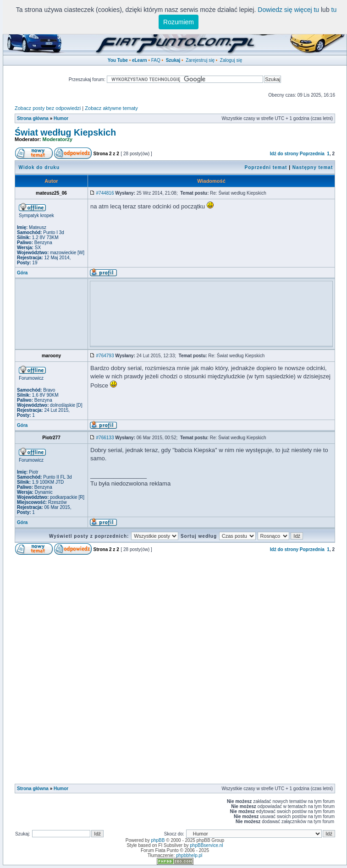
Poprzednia (312, 154)
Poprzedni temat (266, 167)
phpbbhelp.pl (189, 855)
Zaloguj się (231, 60)
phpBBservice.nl (206, 845)
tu (334, 10)
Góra (22, 273)
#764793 (105, 356)
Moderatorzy (58, 139)
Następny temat (313, 167)
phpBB (158, 840)
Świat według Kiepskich (65, 132)
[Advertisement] (157, 297)
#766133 (105, 438)
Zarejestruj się (200, 60)
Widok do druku (39, 167)
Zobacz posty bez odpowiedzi (48, 108)
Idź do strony (284, 154)
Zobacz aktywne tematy (111, 108)
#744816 (105, 193)
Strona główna (33, 118)
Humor (61, 118)
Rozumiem (179, 22)
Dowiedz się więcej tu (288, 10)
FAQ (156, 60)
